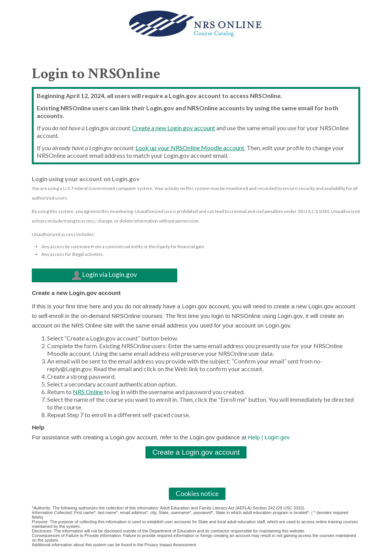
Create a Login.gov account (196, 452)
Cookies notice (197, 494)
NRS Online (88, 392)
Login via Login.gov (105, 276)
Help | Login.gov (269, 437)
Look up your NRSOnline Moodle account (190, 148)
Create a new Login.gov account (174, 128)
